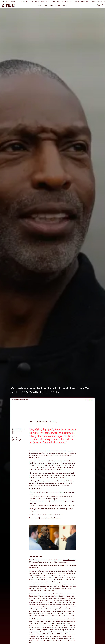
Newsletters (57, 6)
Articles (51, 6)
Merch (63, 6)
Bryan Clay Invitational (11, 1)
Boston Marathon (26, 1)
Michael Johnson (17, 431)
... (13, 433)
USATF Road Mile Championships (43, 1)
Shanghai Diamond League (84, 1)
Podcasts (40, 6)
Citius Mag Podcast (18, 429)
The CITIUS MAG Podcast (20, 400)
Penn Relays (58, 1)
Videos (46, 6)
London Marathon (69, 1)
